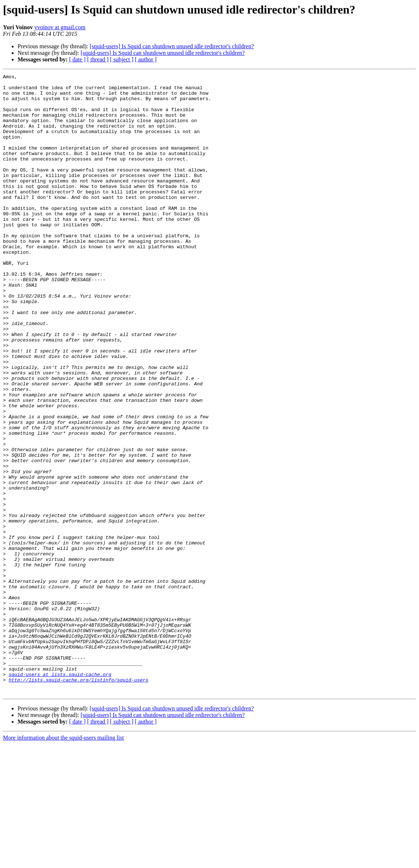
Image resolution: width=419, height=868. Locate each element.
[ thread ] (98, 59)
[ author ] (146, 59)
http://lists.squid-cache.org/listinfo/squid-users (79, 801)
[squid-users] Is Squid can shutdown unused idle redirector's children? (172, 46)
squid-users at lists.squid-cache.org (60, 795)
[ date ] (77, 59)
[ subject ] (122, 59)
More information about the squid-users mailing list (63, 862)
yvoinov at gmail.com (60, 27)
